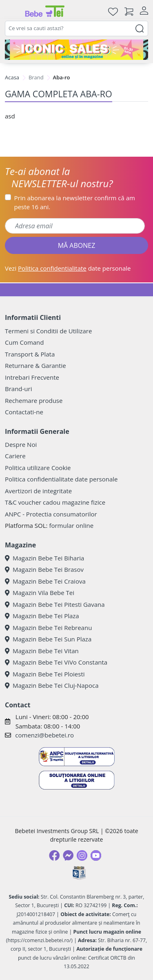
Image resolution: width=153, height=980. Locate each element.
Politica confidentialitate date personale (61, 479)
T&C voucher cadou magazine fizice (55, 502)
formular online (71, 525)
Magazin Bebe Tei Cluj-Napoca (52, 685)
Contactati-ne (24, 412)
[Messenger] (68, 855)
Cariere (15, 456)
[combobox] (76, 28)
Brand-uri (18, 389)
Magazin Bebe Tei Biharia (44, 558)
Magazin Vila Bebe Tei (40, 593)
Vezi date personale (68, 268)
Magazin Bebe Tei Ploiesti (45, 674)
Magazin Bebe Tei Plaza (42, 616)
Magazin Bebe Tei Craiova (45, 581)
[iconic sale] (76, 50)
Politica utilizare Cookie (38, 468)
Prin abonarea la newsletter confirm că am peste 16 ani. (75, 202)
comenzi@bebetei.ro (44, 735)
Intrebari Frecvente (32, 377)
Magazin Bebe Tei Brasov (44, 569)
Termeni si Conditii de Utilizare (48, 331)
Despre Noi (21, 444)
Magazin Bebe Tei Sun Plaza (48, 639)
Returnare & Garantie (35, 365)
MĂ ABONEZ (77, 245)
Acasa (12, 77)
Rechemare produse (34, 400)
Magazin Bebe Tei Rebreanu (48, 628)
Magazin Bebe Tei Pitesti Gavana (55, 604)
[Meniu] (11, 11)
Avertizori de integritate (38, 491)
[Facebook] (54, 855)
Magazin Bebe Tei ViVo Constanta (56, 662)
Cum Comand (24, 342)
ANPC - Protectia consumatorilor (51, 514)
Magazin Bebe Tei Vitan (42, 651)
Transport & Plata (30, 354)
